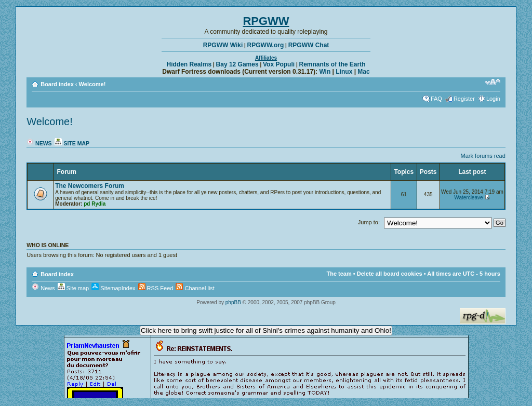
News (39, 143)
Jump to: (369, 222)
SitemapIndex (113, 288)
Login (493, 99)
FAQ (436, 99)
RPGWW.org (266, 45)
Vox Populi (279, 64)
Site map (72, 143)
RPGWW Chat (309, 45)
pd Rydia (95, 204)
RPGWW (266, 21)
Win (325, 72)
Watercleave (468, 198)
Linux (344, 72)
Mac (363, 72)
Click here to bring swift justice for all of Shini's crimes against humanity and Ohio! (266, 330)
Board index (57, 84)
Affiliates (266, 58)
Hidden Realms (189, 64)
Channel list (195, 288)
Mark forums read (483, 156)
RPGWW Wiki (223, 45)
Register (464, 99)
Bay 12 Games (237, 64)
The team (339, 274)
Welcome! (92, 84)
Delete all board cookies (390, 274)
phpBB (233, 302)
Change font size (493, 82)
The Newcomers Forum (90, 186)
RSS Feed (156, 288)
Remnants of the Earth (332, 64)
